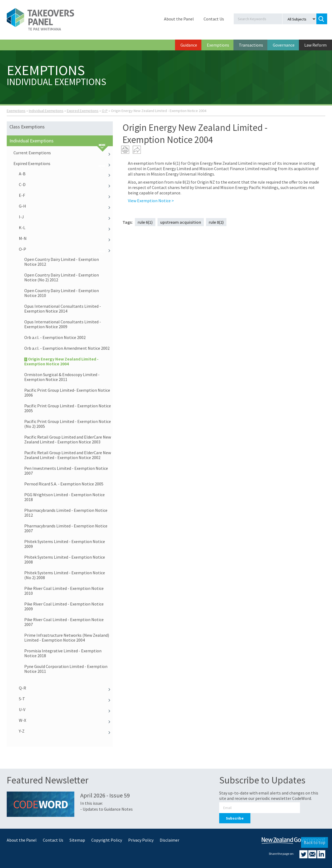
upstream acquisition (181, 222)
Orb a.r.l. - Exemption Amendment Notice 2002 (67, 348)
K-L (66, 227)
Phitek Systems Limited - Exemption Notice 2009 (65, 544)
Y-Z (66, 731)
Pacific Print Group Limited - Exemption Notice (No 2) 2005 (68, 424)
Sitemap (77, 840)
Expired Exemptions (83, 111)
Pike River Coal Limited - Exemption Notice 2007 (64, 622)
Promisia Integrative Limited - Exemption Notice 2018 (63, 653)
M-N (66, 238)
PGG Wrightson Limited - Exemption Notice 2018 (64, 497)
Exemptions (218, 45)
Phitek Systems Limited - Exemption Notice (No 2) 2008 (65, 575)
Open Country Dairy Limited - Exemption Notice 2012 (62, 262)
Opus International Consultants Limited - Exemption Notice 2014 (63, 309)
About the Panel (179, 19)
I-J (66, 217)
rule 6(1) (145, 222)
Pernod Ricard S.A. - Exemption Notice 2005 (64, 484)
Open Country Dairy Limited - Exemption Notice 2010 (62, 293)
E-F (66, 195)
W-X (66, 720)
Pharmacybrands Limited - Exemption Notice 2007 (66, 528)
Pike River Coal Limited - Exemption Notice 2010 (64, 591)
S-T (66, 699)
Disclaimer (170, 840)
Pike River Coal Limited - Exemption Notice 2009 (64, 606)
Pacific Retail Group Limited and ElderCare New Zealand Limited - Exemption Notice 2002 (68, 455)
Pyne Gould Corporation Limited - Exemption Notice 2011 (66, 669)
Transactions (251, 45)
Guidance (189, 45)
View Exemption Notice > (151, 201)
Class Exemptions (27, 127)
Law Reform (315, 45)
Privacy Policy (141, 840)
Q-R (66, 688)
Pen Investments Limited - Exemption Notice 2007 (66, 471)
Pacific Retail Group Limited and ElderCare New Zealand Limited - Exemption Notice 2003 (68, 439)
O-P (105, 111)
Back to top (314, 842)
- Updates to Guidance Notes (106, 809)
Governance (284, 45)
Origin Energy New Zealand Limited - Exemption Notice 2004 (61, 361)
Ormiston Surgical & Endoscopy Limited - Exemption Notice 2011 (62, 377)
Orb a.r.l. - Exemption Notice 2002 (55, 337)
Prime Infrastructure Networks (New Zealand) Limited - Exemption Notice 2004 (67, 638)
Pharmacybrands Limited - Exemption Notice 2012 (66, 513)
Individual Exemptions (46, 111)
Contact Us (214, 19)
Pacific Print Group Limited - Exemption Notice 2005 (68, 408)
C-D (66, 184)
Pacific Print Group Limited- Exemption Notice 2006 (67, 393)
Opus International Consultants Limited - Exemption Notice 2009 (63, 324)
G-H (66, 206)
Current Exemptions (63, 153)
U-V (66, 709)
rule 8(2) (216, 222)
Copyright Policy (107, 840)
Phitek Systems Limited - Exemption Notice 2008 (65, 559)
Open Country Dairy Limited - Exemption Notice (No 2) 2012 (62, 277)
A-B (66, 174)
